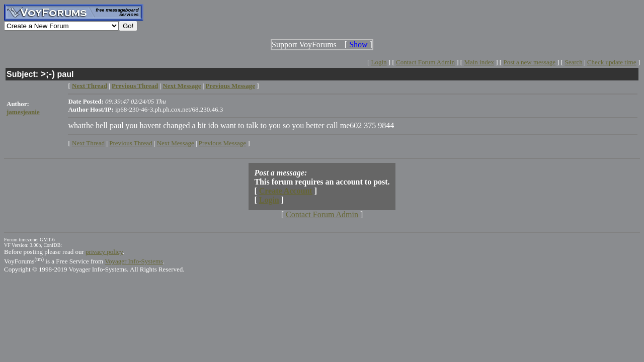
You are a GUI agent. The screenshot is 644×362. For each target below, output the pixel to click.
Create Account (286, 191)
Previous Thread (131, 143)
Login (379, 62)
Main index (479, 62)
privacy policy (104, 252)
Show (358, 44)
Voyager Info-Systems (134, 261)
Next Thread (88, 143)
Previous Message (222, 143)
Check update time (612, 62)
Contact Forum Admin (425, 62)
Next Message (176, 143)
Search (573, 62)
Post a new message (529, 62)
